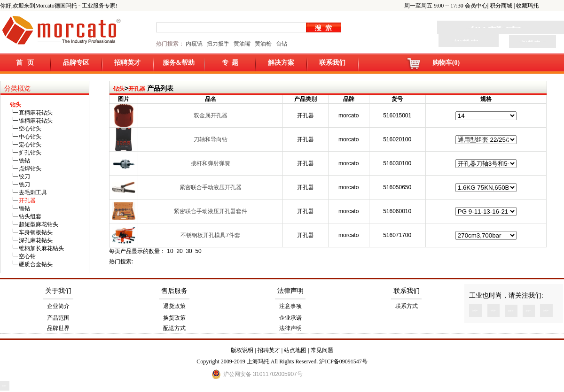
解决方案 (281, 63)
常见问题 (322, 350)
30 (189, 251)
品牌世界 (58, 328)
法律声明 (290, 291)
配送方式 (174, 328)
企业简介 (58, 306)
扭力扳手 (218, 44)
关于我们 (58, 291)
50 (198, 251)
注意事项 (290, 306)
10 (170, 251)
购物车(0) (446, 63)
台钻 (281, 44)
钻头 (119, 89)
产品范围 (58, 318)
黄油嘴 (242, 44)
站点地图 (295, 350)
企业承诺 (290, 318)
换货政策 (174, 318)
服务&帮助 (179, 63)
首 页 (25, 63)
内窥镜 (194, 44)
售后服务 (174, 291)
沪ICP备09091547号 (343, 361)
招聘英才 (127, 63)
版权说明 (242, 350)
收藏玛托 (527, 6)
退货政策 (174, 306)
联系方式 (407, 306)
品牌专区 (76, 63)
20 (179, 251)
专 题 (230, 63)
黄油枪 (263, 44)
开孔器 (137, 89)
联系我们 (332, 63)
